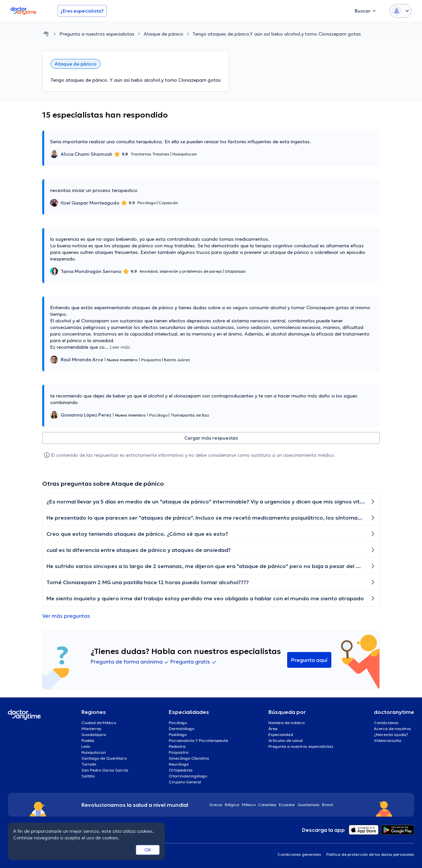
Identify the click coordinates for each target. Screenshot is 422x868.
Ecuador (287, 805)
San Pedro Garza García (105, 770)
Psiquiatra (179, 752)
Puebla (88, 740)
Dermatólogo (181, 729)
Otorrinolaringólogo (188, 776)
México (249, 805)
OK (148, 850)
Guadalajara (94, 734)
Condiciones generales (299, 854)
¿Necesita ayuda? (391, 734)
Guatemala (309, 805)
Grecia (216, 805)
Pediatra (177, 746)
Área (273, 729)
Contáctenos (386, 723)
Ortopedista (181, 770)
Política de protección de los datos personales (370, 854)
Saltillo (88, 776)
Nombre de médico (286, 723)
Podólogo (178, 734)
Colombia (267, 805)
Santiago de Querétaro (104, 758)
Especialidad (281, 734)
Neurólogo (179, 764)
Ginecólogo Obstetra (189, 758)
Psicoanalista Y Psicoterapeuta (198, 740)
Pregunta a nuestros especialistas (97, 34)
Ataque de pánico (164, 34)
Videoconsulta (388, 740)
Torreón (89, 764)
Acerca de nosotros (392, 729)
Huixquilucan (94, 752)
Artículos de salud (286, 740)
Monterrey (91, 729)
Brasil (328, 805)
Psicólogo (178, 723)
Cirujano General (185, 782)
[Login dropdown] (401, 11)
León (86, 746)
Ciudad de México (99, 723)
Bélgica (232, 805)
